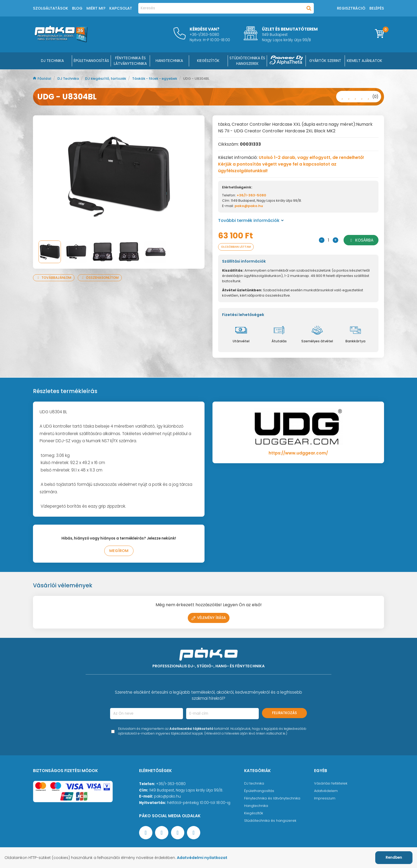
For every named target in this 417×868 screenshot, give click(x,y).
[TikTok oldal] (194, 834)
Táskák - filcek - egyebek (163, 79)
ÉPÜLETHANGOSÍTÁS (91, 61)
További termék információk (251, 220)
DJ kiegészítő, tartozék (110, 79)
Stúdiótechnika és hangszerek (271, 822)
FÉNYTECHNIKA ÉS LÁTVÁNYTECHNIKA (130, 61)
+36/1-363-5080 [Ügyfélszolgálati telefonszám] (171, 785)
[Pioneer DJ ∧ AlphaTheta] (286, 61)
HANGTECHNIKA (169, 61)
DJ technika (255, 784)
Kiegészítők (254, 814)
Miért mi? (96, 8)
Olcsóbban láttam (238, 247)
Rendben (394, 858)
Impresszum (325, 799)
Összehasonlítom (103, 278)
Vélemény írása (209, 619)
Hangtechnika (257, 807)
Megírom (119, 552)
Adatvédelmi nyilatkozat (206, 858)
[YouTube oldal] (162, 834)
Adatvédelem (326, 792)
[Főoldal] (61, 41)
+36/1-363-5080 (251, 195)
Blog (77, 8)
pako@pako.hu (249, 206)
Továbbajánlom (55, 278)
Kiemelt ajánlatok (364, 61)
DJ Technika (52, 61)
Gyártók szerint (325, 61)
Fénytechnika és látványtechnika (274, 799)
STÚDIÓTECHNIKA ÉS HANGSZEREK (247, 61)
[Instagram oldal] (178, 834)
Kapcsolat (121, 8)
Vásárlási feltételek (331, 784)
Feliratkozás (284, 714)
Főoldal (43, 79)
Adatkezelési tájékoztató (191, 730)
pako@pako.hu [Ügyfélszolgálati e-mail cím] (167, 797)
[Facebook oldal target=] (146, 834)
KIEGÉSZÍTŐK (208, 61)
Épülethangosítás (260, 792)
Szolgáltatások (51, 8)
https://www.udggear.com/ (298, 454)
